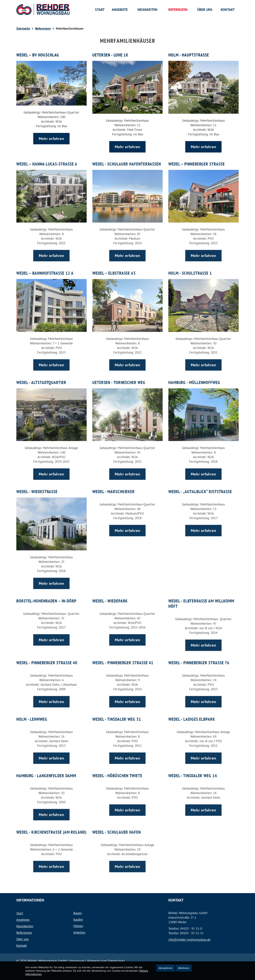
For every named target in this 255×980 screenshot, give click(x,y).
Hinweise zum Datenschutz (106, 961)
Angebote (23, 920)
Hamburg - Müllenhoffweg (194, 378)
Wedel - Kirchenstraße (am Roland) (43, 830)
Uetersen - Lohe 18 (110, 55)
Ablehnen (184, 968)
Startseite (23, 29)
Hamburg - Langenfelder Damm (46, 771)
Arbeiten (79, 932)
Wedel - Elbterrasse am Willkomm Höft (202, 599)
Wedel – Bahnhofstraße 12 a (45, 269)
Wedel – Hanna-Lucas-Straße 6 (47, 160)
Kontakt (22, 946)
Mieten (78, 926)
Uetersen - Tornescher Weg (119, 378)
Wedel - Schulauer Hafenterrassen (127, 160)
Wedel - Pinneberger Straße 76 (199, 658)
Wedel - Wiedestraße (37, 487)
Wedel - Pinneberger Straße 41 (123, 658)
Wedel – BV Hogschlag (38, 55)
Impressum (77, 961)
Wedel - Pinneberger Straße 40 (47, 658)
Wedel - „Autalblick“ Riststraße (200, 487)
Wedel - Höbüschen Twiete (117, 771)
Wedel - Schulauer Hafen (117, 828)
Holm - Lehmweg (32, 715)
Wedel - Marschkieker (114, 487)
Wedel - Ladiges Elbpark (192, 715)
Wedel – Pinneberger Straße (197, 160)
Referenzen (43, 29)
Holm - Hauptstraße (189, 55)
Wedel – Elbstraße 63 (114, 269)
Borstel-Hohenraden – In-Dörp (47, 597)
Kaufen (78, 920)
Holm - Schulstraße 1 (190, 269)
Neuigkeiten (25, 926)
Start (20, 913)
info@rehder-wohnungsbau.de (189, 936)
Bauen (78, 913)
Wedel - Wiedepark (110, 597)
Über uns (23, 939)
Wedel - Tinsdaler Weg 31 (117, 715)
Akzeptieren (166, 968)
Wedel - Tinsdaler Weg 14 (193, 771)
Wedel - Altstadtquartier (41, 378)
